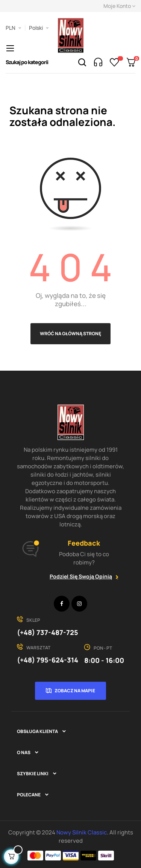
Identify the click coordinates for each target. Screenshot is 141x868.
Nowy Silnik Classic (82, 832)
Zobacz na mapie (75, 691)
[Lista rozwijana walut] (14, 28)
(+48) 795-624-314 (48, 660)
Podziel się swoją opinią (81, 576)
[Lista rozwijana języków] (39, 28)
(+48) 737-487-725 (48, 632)
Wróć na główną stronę (70, 334)
